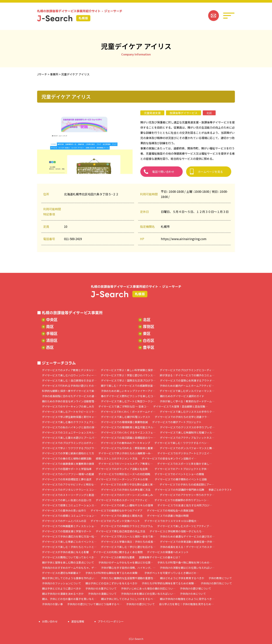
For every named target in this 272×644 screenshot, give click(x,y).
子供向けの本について (193, 594)
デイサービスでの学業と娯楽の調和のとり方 (68, 453)
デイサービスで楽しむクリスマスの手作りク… (187, 412)
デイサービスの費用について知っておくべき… (69, 557)
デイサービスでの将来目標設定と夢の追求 (67, 479)
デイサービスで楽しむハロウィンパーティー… (69, 375)
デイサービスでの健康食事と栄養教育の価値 (68, 464)
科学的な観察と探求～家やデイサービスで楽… (69, 391)
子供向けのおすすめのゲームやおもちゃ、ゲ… (69, 568)
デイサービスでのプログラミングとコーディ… (187, 370)
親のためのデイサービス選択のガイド (182, 396)
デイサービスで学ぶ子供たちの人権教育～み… (126, 453)
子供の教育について (220, 578)
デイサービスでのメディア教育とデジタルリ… (69, 370)
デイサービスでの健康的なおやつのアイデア (116, 510)
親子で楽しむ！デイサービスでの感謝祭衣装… (128, 386)
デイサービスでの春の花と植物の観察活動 (67, 458)
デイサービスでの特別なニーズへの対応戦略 (124, 474)
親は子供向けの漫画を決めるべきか (63, 594)
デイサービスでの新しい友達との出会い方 (67, 500)
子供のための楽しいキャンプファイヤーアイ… (128, 391)
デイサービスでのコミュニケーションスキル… (69, 432)
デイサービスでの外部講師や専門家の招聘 (179, 490)
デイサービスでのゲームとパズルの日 (64, 521)
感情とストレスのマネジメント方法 (117, 458)
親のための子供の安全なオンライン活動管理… (69, 401)
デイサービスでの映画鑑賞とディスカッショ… (69, 526)
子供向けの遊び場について (195, 588)
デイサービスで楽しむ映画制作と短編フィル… (187, 432)
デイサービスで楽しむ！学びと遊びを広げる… (128, 547)
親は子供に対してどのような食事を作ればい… (69, 578)
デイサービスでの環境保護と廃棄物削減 (124, 422)
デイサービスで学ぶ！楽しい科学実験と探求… (128, 370)
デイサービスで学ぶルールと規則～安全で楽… (128, 536)
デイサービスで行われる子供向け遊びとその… (69, 386)
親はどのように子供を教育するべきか (182, 578)
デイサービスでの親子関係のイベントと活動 (181, 479)
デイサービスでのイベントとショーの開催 (179, 474)
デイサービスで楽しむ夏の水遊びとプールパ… (69, 438)
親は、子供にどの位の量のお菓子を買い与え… (69, 599)
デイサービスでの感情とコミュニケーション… (69, 516)
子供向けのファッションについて (61, 583)
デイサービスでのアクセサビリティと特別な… (69, 484)
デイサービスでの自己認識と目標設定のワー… (128, 438)
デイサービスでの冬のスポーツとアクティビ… (123, 500)
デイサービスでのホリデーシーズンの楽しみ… (128, 495)
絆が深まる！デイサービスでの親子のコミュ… (187, 375)
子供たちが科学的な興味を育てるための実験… (113, 573)
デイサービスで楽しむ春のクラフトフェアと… (69, 422)
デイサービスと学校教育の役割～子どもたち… (177, 531)
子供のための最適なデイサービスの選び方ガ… (187, 536)
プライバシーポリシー (111, 621)
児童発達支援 (152, 113)
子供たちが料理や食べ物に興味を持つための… (185, 562)
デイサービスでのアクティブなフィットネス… (187, 438)
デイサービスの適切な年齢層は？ (61, 573)
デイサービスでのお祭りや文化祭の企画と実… (128, 484)
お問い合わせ (50, 621)
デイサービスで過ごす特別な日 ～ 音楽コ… (124, 406)
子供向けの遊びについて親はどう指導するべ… (94, 604)
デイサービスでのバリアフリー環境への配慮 (68, 474)
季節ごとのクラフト (220, 490)
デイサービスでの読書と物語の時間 (168, 516)
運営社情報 (78, 621)
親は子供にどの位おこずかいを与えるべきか (111, 583)
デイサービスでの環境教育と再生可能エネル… (128, 427)
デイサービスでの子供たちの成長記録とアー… (187, 484)
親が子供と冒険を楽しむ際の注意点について (68, 562)
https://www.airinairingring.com (184, 239)
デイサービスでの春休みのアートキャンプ (125, 443)
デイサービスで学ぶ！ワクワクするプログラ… (69, 448)
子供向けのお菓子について (101, 588)
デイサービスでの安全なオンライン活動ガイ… (169, 458)
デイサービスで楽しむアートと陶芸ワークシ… (128, 401)
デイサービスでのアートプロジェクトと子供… (182, 469)
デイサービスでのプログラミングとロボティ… (69, 443)
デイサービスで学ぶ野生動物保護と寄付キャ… (69, 417)
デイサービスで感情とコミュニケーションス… (69, 505)
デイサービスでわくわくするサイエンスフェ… (128, 432)
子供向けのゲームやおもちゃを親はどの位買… (126, 562)
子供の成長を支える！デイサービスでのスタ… (187, 547)
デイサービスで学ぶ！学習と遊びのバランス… (128, 375)
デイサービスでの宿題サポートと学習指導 (67, 469)
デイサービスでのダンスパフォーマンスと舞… (187, 448)
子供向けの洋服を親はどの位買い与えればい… (187, 568)
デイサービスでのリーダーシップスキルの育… (123, 479)
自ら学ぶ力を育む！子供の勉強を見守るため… (186, 604)
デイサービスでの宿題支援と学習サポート (67, 531)
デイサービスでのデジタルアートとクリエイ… (185, 453)
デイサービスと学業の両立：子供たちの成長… (128, 542)
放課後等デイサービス (184, 113)
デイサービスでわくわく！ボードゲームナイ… (128, 412)
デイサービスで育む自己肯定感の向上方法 (120, 531)
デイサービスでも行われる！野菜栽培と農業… (128, 448)
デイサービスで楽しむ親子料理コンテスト (126, 417)
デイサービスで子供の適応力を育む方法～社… (69, 536)
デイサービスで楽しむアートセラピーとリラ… (69, 412)
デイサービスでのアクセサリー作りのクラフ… (187, 495)
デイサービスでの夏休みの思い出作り (64, 510)
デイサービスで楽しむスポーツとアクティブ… (184, 526)
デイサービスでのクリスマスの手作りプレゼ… (187, 427)
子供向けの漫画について (102, 594)
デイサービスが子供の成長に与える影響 (65, 552)
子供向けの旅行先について (216, 583)
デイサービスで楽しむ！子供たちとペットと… (69, 547)
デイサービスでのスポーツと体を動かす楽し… (184, 464)
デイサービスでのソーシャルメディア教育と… (126, 464)
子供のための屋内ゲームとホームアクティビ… (187, 386)
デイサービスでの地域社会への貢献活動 (170, 510)
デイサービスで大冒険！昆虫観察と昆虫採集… (180, 406)
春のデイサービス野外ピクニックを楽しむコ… (128, 396)
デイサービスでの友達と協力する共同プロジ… (185, 505)
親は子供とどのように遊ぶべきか (61, 588)
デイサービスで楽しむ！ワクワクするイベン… (182, 443)
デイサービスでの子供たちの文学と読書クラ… (182, 417)
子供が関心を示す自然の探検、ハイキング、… (128, 568)
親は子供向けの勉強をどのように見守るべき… (187, 599)
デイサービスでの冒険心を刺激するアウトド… (187, 380)
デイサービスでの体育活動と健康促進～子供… (187, 542)
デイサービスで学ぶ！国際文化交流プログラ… (128, 380)
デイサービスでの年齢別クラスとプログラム (127, 526)
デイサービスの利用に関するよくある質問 (118, 552)
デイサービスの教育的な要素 (118, 557)
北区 (209, 113)
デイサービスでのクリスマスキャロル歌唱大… (172, 521)
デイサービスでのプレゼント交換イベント (115, 521)
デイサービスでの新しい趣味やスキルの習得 (127, 505)
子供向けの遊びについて (140, 604)
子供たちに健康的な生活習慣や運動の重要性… (128, 578)
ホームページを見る (210, 172)
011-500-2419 (73, 239)
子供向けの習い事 (52, 604)
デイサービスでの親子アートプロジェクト (177, 422)
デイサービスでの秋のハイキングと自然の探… (69, 427)
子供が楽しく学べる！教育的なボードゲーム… (187, 401)
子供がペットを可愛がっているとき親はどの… (172, 573)
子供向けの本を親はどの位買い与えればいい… (148, 594)
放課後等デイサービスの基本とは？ (160, 557)
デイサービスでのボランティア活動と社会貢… (123, 469)
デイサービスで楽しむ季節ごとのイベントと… (69, 542)
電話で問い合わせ (163, 172)
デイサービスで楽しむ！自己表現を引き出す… (69, 380)
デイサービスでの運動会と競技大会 (122, 516)
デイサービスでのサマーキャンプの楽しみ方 (68, 406)
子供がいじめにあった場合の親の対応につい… (148, 588)
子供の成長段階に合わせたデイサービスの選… (69, 396)
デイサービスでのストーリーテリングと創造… (69, 495)
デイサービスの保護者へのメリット (168, 552)
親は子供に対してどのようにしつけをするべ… (128, 599)
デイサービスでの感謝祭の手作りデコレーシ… (182, 500)
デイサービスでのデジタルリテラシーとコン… (69, 490)
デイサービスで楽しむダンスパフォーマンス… (187, 391)
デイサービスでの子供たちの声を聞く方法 (126, 490)
